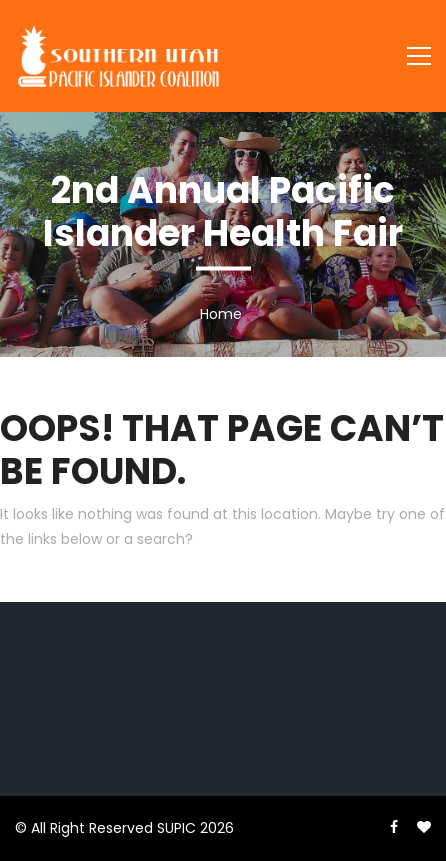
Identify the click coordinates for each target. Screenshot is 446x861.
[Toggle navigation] (419, 56)
